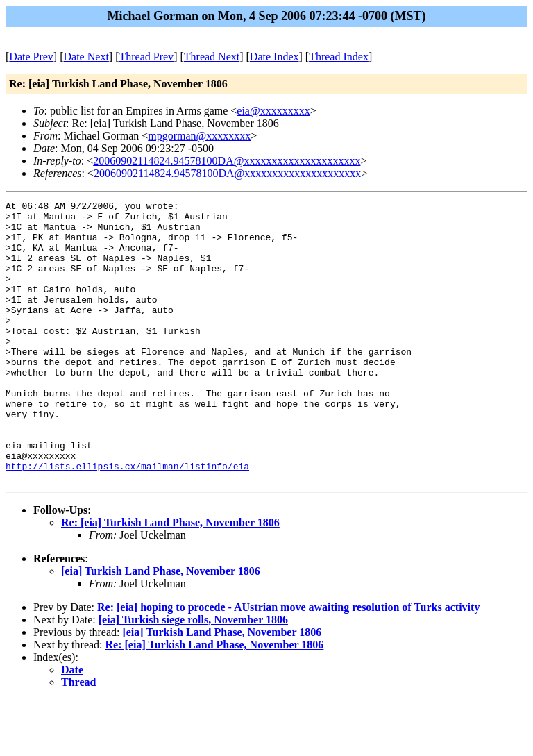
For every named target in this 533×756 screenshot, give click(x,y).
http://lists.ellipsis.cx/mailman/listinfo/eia (127, 520)
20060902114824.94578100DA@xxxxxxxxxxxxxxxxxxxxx (227, 161)
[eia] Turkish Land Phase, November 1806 (161, 627)
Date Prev (31, 57)
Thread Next (212, 57)
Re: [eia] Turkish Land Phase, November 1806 (170, 579)
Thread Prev (146, 57)
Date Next (86, 57)
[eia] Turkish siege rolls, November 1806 (193, 676)
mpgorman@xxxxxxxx (199, 136)
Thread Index (339, 57)
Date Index (274, 57)
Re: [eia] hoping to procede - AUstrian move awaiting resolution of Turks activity (288, 663)
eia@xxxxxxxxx (273, 111)
